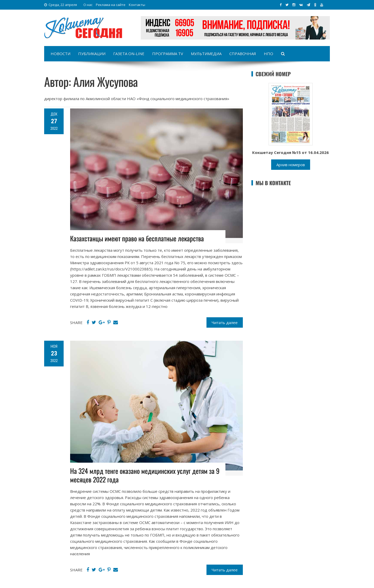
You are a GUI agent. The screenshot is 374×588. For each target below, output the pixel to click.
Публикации (92, 54)
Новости (61, 54)
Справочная (243, 54)
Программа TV (168, 54)
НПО (269, 54)
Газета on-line (129, 54)
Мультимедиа (206, 54)
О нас (88, 5)
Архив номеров (291, 165)
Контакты (137, 5)
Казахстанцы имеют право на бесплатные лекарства (137, 238)
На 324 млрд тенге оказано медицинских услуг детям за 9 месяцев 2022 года (145, 475)
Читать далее (225, 322)
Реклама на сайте (111, 5)
